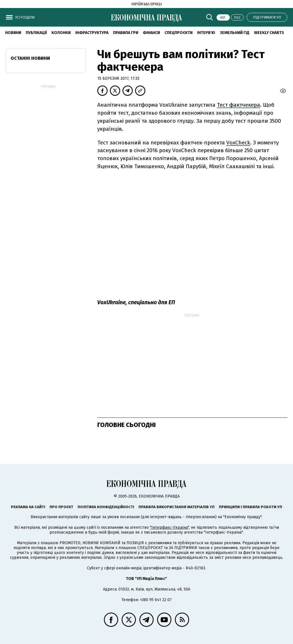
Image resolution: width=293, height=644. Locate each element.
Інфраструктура (92, 33)
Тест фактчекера (238, 105)
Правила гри (126, 33)
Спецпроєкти (179, 33)
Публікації (36, 33)
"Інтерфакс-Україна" (169, 527)
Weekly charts (269, 33)
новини (13, 33)
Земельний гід (235, 33)
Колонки (61, 33)
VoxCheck (238, 143)
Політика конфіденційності (106, 507)
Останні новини (30, 58)
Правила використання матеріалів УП (177, 507)
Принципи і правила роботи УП (251, 507)
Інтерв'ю (206, 33)
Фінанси (151, 33)
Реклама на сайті (28, 507)
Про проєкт (61, 507)
